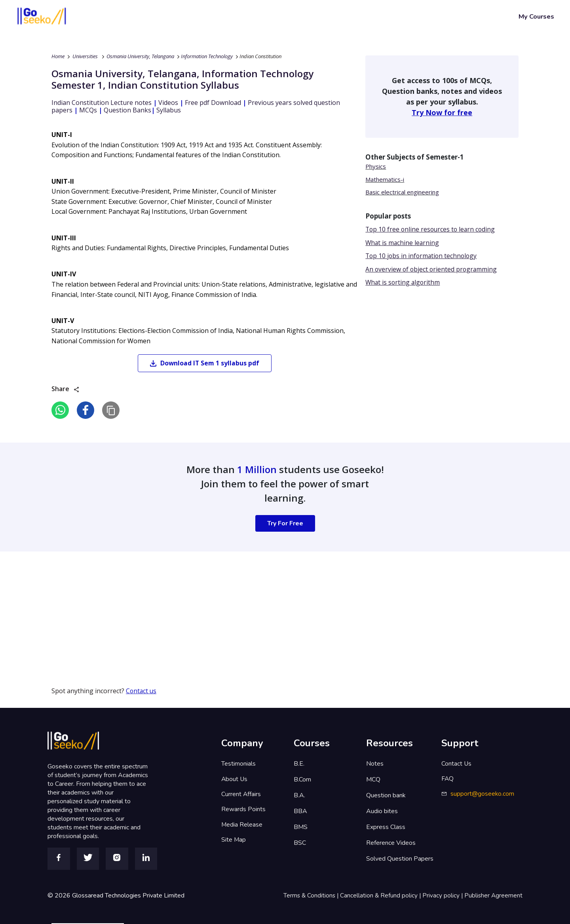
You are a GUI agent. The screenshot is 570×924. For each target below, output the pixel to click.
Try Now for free (442, 112)
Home (58, 56)
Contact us (142, 691)
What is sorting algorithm (404, 283)
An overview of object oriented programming (432, 270)
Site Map (234, 843)
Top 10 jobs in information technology (423, 257)
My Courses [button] (536, 16)
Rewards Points (243, 811)
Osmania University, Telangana (140, 56)
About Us (235, 780)
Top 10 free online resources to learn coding (432, 230)
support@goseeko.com (483, 795)
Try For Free (285, 524)
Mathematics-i (385, 179)
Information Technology (207, 56)
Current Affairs (241, 795)
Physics (376, 166)
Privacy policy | (442, 895)
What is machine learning (403, 243)
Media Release (242, 827)
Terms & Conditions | (309, 895)
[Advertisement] (237, 607)
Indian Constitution (260, 56)
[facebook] (85, 411)
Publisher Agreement (493, 895)
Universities (85, 56)
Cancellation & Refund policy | (380, 895)
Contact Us (457, 764)
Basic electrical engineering (402, 192)
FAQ (448, 780)
